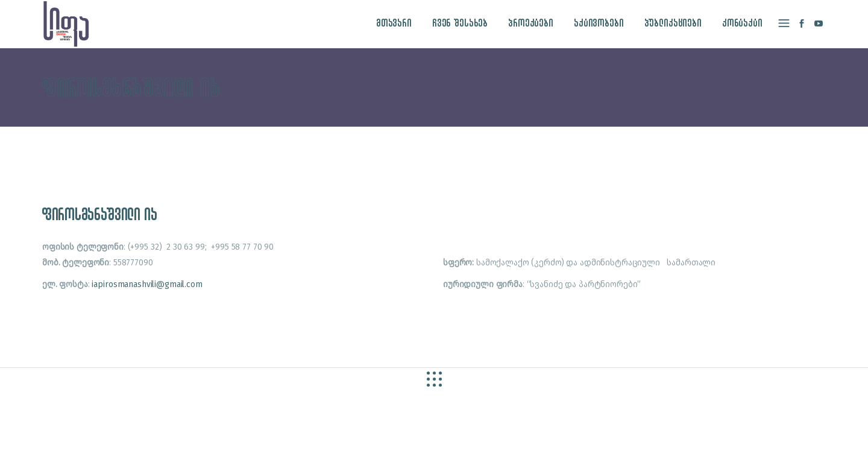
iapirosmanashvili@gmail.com (147, 284)
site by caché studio (625, 439)
